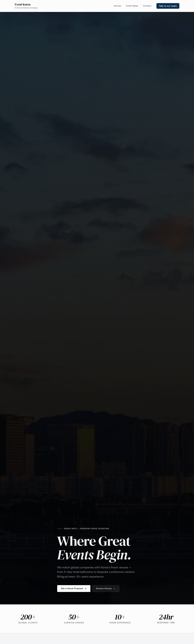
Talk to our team (168, 6)
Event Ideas (132, 6)
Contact (147, 6)
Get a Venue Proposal (74, 589)
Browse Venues (106, 589)
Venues (117, 6)
